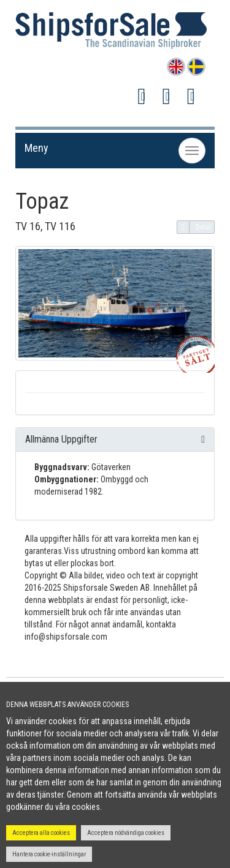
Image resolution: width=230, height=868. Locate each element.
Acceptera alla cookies (41, 833)
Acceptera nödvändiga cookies (126, 833)
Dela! (194, 227)
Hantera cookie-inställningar (49, 854)
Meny (36, 148)
